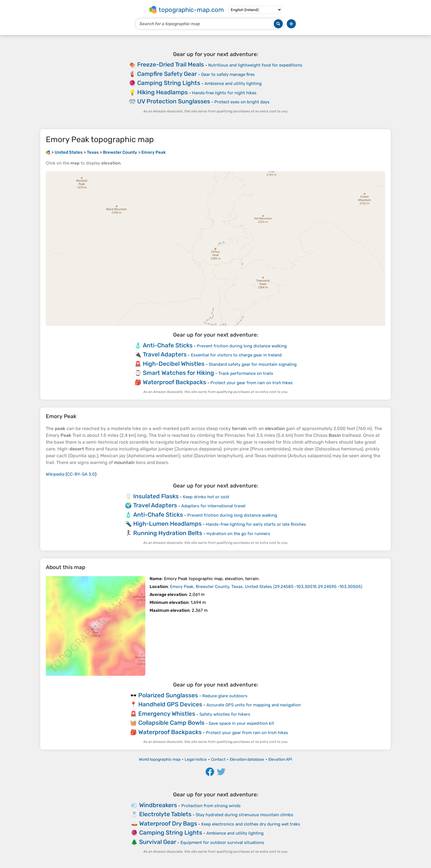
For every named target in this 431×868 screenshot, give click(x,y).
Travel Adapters (165, 354)
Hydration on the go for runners (238, 534)
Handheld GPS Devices (170, 704)
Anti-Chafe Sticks (168, 345)
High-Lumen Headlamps (167, 524)
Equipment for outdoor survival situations (222, 843)
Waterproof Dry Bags (168, 823)
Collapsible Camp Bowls (171, 723)
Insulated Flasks (156, 496)
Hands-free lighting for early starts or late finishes (256, 524)
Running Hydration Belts (168, 533)
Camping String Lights (169, 83)
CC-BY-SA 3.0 (81, 474)
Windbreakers (158, 805)
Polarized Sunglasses (168, 695)
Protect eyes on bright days (242, 102)
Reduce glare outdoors (225, 696)
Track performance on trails (246, 373)
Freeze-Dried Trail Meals (171, 64)
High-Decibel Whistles (174, 364)
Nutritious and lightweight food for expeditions (255, 65)
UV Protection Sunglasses (174, 101)
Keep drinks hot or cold (206, 497)
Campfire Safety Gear (167, 74)
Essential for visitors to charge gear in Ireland (236, 355)
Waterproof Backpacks (174, 382)
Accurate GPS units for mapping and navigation (254, 705)
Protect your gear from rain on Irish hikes (252, 383)
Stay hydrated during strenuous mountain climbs (244, 815)
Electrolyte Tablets (165, 814)
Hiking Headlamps (162, 92)
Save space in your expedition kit (241, 723)
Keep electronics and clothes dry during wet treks (251, 824)
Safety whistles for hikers (225, 714)
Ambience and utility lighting (233, 84)
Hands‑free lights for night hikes (224, 93)
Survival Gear (158, 842)
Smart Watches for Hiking (178, 373)
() (266, 587)
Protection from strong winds (211, 806)
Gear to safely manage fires (228, 74)
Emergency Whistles (167, 714)
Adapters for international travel (213, 506)
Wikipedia (55, 474)
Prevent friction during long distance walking (242, 346)
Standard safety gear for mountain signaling (253, 364)
